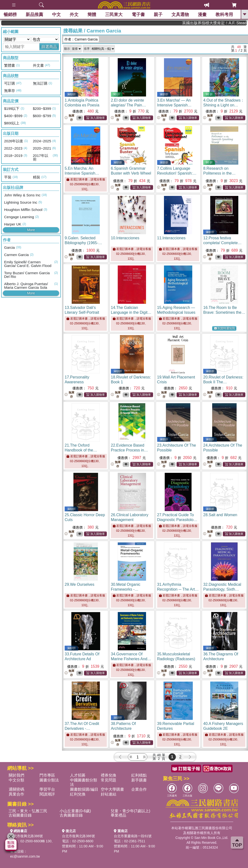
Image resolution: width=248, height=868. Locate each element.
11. (171, 238)
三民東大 (114, 15)
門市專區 (47, 775)
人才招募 (78, 775)
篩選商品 (49, 47)
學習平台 (47, 789)
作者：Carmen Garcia (81, 39)
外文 (74, 15)
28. (220, 515)
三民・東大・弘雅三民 (28, 811)
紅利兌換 (78, 794)
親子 (158, 15)
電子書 (138, 15)
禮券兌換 (108, 775)
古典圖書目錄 (71, 815)
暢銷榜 (10, 15)
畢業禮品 (118, 815)
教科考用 (224, 15)
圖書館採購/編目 (84, 789)
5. (83, 173)
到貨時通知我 (225, 328)
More (31, 230)
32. (222, 589)
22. (129, 450)
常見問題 (108, 780)
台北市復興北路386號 (27, 836)
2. (128, 105)
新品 (34, 15)
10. (125, 238)
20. (223, 382)
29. (79, 584)
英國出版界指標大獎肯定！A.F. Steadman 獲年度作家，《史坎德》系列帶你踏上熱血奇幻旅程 (227, 23)
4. (224, 105)
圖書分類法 (49, 780)
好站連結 (108, 794)
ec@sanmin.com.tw (25, 856)
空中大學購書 (112, 789)
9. (83, 243)
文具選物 (180, 15)
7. (177, 173)
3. (175, 105)
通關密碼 (16, 789)
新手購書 (139, 780)
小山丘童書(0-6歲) (75, 811)
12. (222, 243)
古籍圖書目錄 (20, 815)
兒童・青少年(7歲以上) (131, 811)
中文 (56, 15)
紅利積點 (139, 775)
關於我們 (16, 775)
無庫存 (70, 118)
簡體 (92, 15)
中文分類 (16, 780)
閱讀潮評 (47, 794)
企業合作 (139, 789)
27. (177, 520)
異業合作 (16, 794)
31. (178, 589)
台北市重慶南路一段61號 (133, 836)
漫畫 (202, 15)
